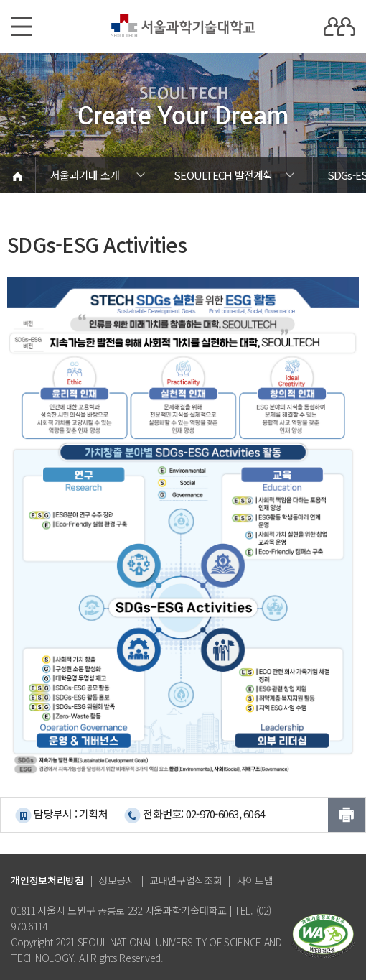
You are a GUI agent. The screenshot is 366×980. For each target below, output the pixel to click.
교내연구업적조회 (186, 880)
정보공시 (117, 880)
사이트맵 (255, 880)
